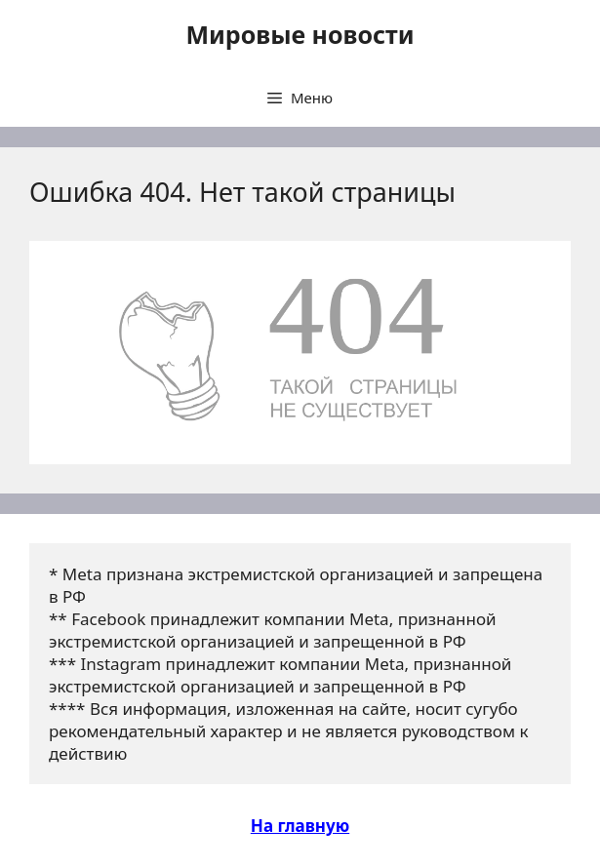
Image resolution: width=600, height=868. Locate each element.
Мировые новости (300, 34)
